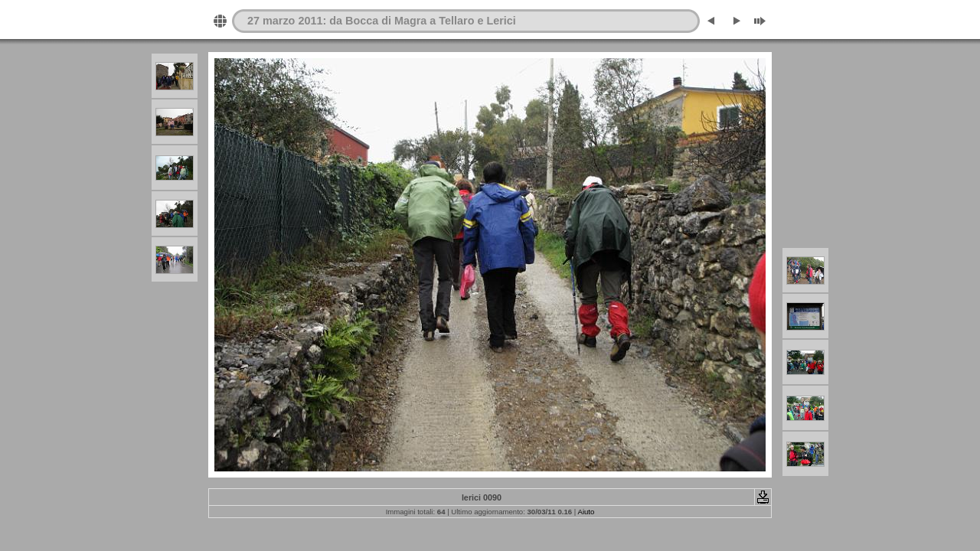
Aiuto (586, 512)
